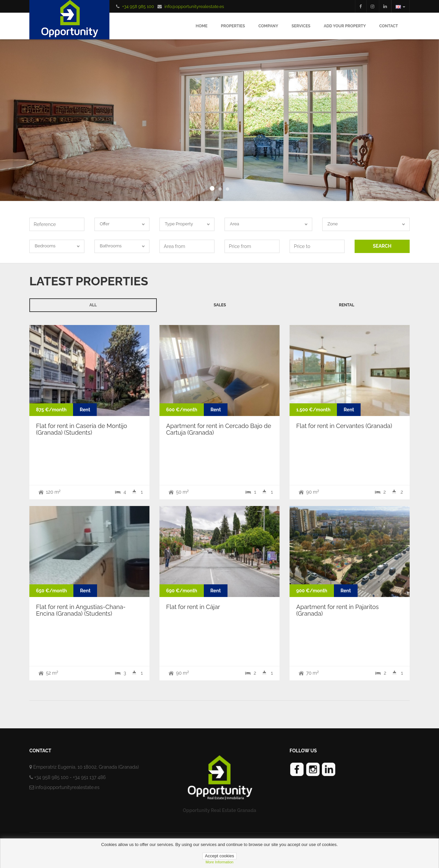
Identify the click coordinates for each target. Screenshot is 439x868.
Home (201, 26)
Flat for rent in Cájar (193, 607)
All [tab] (93, 305)
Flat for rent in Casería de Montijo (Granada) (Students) (82, 429)
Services (301, 26)
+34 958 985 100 (138, 6)
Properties (233, 26)
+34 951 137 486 (89, 777)
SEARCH (382, 246)
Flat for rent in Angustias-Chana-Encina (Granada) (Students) (81, 610)
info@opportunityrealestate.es (194, 6)
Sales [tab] (220, 305)
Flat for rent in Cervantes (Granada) (344, 426)
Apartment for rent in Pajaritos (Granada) (337, 610)
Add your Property (345, 26)
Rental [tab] (347, 305)
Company (268, 26)
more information (220, 862)
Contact (389, 26)
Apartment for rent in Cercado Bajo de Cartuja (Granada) (219, 429)
